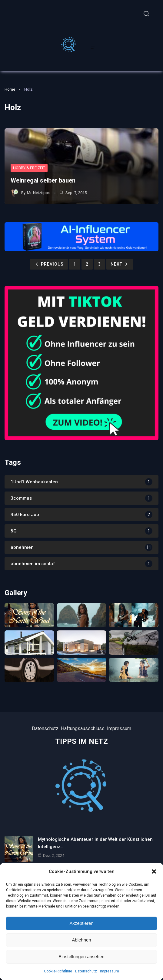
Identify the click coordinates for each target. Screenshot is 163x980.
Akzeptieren (81, 923)
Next (120, 264)
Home (10, 89)
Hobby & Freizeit (29, 168)
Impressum (110, 971)
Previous (49, 264)
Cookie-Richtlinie (58, 971)
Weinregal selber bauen (43, 180)
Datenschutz (86, 971)
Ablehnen (81, 940)
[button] (154, 871)
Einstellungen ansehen (81, 957)
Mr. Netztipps (39, 193)
